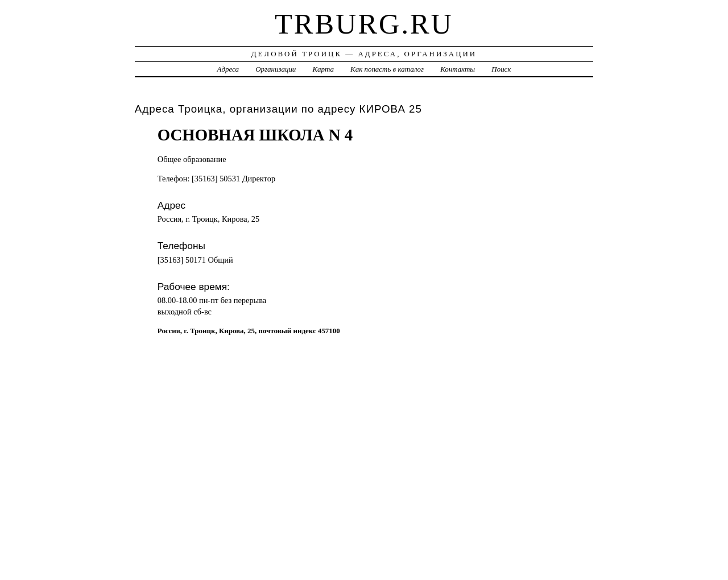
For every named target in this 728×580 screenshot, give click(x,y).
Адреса (228, 69)
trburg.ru (364, 24)
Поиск (501, 69)
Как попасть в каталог (387, 69)
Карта (323, 69)
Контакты (458, 69)
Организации (276, 69)
